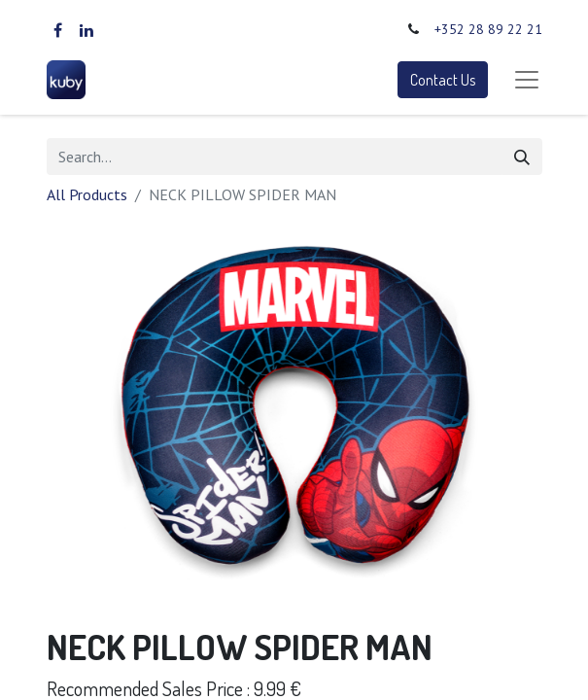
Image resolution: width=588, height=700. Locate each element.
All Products (87, 194)
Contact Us (443, 80)
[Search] (522, 157)
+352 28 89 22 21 (488, 29)
